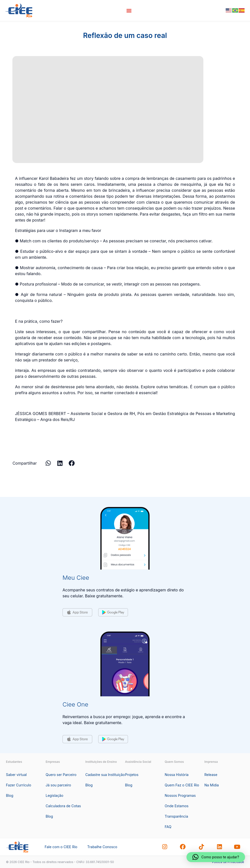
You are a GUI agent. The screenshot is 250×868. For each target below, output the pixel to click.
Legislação (54, 795)
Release (211, 775)
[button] (129, 11)
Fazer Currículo (19, 785)
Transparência (176, 816)
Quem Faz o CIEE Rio (182, 785)
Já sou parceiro (58, 785)
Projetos (132, 775)
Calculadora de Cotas (63, 806)
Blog (10, 795)
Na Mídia (212, 785)
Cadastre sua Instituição (105, 775)
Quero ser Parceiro (61, 775)
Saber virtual (16, 775)
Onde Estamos (177, 806)
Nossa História (177, 775)
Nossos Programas (180, 795)
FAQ (168, 827)
